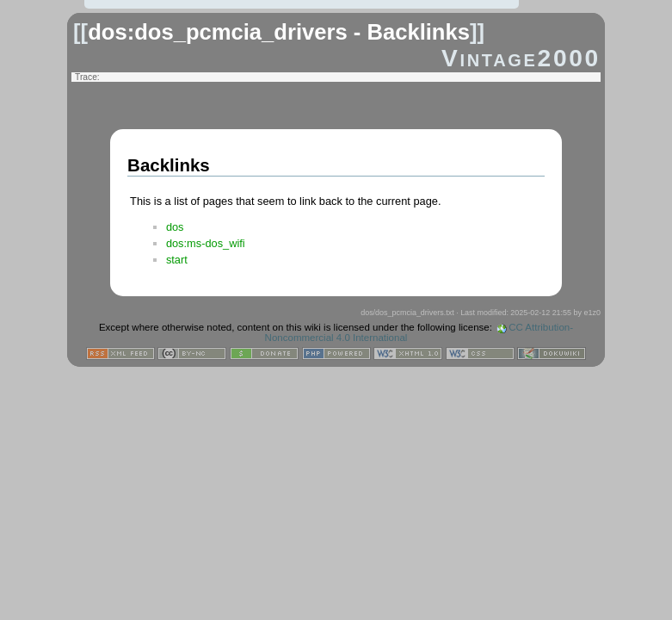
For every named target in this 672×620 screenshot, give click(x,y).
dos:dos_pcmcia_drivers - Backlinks (279, 32)
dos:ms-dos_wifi (206, 243)
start (177, 260)
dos (175, 227)
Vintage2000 (521, 58)
